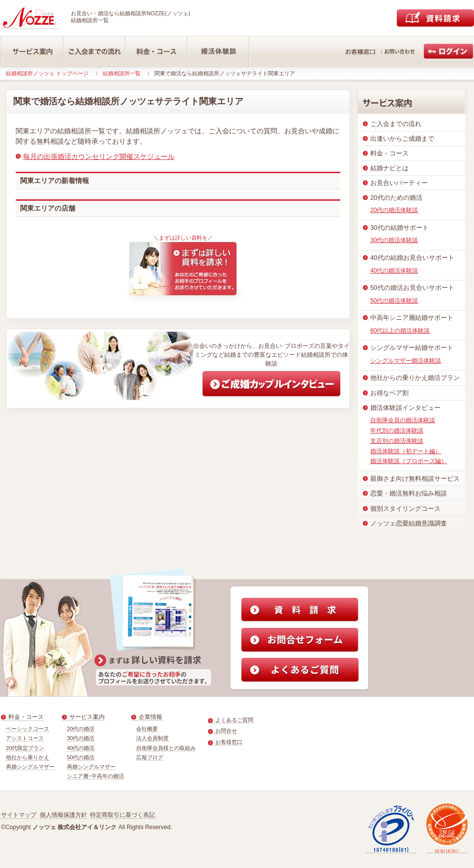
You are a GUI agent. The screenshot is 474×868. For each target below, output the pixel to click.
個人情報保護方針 (63, 815)
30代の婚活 (81, 738)
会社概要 (147, 729)
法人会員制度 (152, 738)
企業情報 (150, 717)
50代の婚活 (81, 757)
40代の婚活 (81, 748)
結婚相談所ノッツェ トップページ (47, 73)
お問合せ (226, 731)
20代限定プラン (25, 748)
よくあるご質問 (234, 720)
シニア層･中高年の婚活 (95, 776)
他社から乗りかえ (28, 757)
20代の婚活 (81, 729)
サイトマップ (19, 815)
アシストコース (25, 738)
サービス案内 (87, 717)
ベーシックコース (28, 729)
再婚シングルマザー (30, 767)
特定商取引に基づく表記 (122, 815)
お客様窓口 (229, 742)
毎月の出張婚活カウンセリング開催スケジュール (99, 156)
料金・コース (26, 717)
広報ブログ (150, 757)
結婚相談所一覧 (122, 73)
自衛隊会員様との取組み (166, 748)
